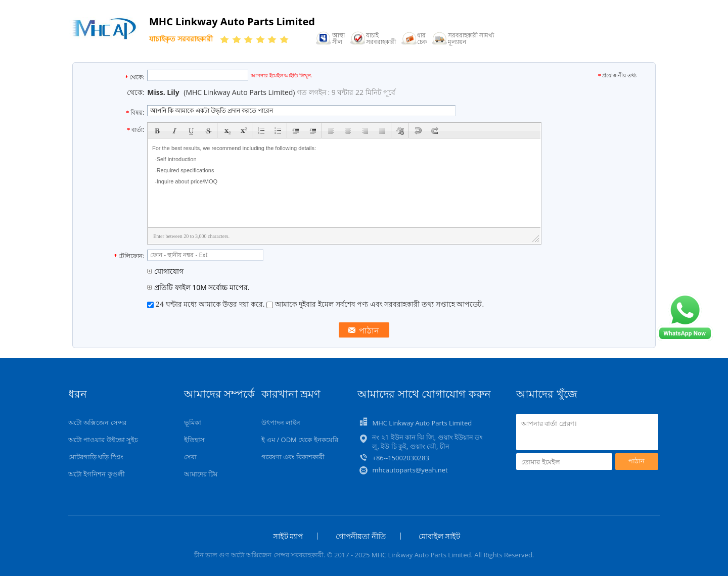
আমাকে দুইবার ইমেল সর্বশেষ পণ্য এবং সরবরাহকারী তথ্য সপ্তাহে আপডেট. (375, 304)
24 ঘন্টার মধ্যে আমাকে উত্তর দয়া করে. (207, 304)
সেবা (190, 457)
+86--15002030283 (400, 458)
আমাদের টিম (201, 474)
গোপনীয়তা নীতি (361, 536)
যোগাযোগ (165, 271)
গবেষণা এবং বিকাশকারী (293, 457)
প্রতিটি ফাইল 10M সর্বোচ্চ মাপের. (198, 287)
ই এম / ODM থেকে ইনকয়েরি (300, 440)
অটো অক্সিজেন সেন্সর (97, 422)
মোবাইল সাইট (440, 536)
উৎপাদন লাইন (281, 422)
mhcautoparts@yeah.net (410, 470)
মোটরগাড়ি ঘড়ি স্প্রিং (96, 457)
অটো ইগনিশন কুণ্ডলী (97, 474)
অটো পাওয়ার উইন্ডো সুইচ (103, 440)
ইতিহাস (194, 440)
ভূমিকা (193, 422)
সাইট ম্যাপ (288, 536)
